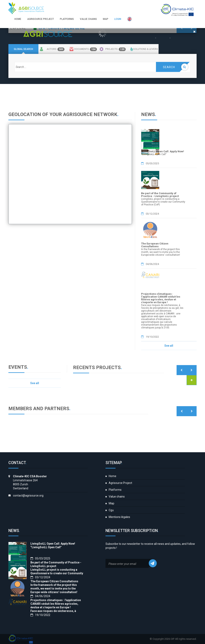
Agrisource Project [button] (41, 19)
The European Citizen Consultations (155, 245)
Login (118, 19)
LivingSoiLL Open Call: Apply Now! (163, 151)
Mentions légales (119, 517)
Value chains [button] (88, 19)
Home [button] (18, 19)
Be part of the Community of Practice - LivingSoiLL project (160, 195)
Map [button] (106, 19)
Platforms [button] (67, 19)
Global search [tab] (23, 49)
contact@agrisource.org (28, 496)
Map (112, 503)
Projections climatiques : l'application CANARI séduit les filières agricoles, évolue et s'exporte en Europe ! (161, 298)
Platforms (115, 490)
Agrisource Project (120, 483)
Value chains (117, 497)
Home (113, 476)
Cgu (111, 510)
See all (169, 346)
